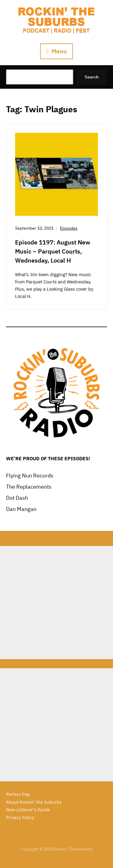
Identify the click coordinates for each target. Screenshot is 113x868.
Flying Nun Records (30, 475)
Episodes (69, 228)
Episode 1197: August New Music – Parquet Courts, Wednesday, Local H (53, 251)
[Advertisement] (56, 603)
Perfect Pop (18, 794)
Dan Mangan (21, 509)
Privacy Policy (20, 817)
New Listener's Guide (28, 810)
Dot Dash (17, 498)
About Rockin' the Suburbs (34, 802)
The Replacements (29, 487)
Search (92, 77)
